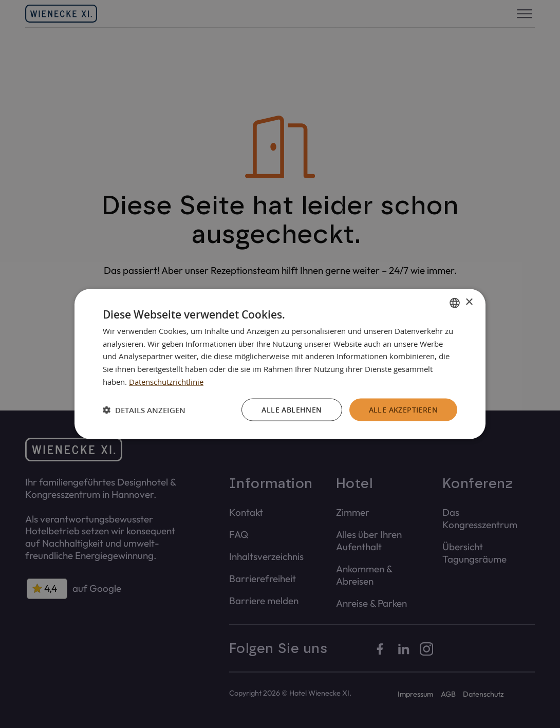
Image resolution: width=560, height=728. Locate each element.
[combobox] (455, 303)
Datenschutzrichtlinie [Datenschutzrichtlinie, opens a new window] (166, 381)
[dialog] (280, 364)
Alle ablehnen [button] (292, 409)
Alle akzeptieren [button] (403, 409)
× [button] (469, 302)
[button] (144, 410)
